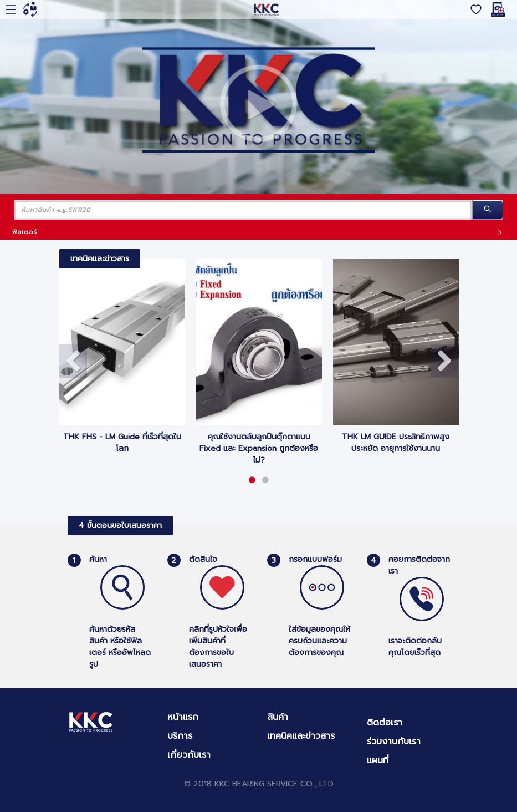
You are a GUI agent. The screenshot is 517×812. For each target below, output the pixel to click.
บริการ (180, 736)
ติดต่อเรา (385, 723)
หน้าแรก (183, 717)
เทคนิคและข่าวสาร (301, 736)
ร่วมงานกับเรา (394, 742)
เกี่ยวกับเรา (189, 755)
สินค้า (278, 717)
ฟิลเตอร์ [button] (258, 232)
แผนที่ (378, 760)
